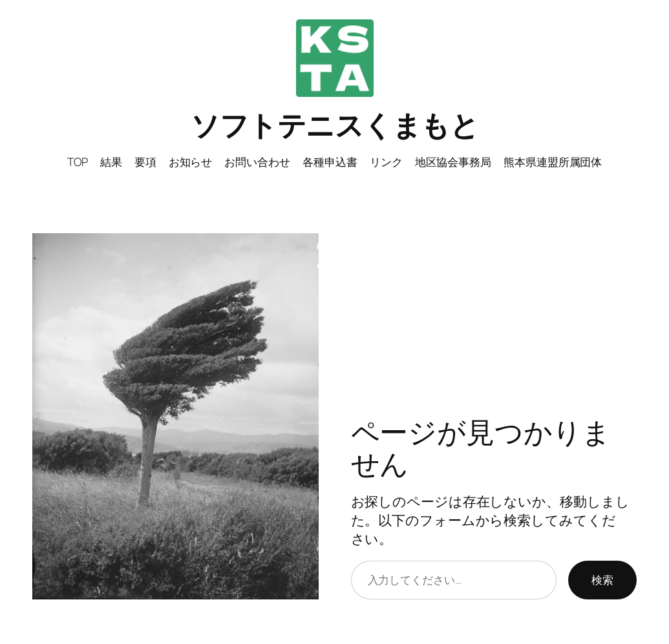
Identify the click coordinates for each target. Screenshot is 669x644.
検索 (602, 579)
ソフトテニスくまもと (334, 125)
